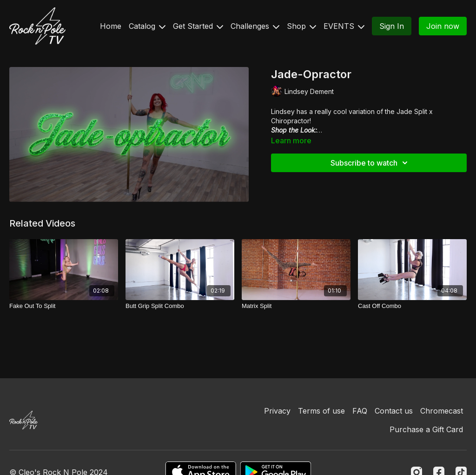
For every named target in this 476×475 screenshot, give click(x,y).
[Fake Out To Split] (64, 306)
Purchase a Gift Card (426, 429)
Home (111, 26)
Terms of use (321, 411)
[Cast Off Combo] (412, 306)
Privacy (277, 411)
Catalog (147, 26)
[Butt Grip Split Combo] (180, 306)
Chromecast (442, 411)
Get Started (198, 26)
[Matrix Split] (296, 306)
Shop (301, 26)
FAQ (360, 411)
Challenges (255, 26)
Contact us (394, 411)
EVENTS (344, 26)
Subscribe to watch (370, 163)
